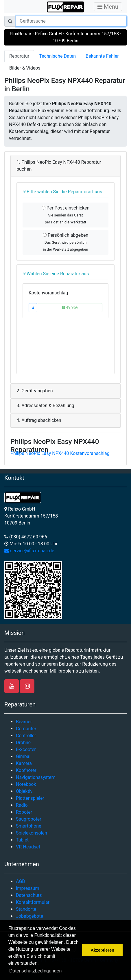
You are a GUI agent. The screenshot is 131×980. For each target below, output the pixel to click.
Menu (108, 7)
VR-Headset (28, 847)
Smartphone (29, 826)
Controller (26, 736)
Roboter (24, 812)
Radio (22, 805)
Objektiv (24, 791)
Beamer (24, 722)
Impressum (28, 888)
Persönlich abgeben (65, 242)
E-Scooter (26, 749)
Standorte (26, 909)
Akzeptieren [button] (102, 950)
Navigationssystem (36, 777)
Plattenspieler (30, 798)
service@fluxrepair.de (29, 551)
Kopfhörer (26, 770)
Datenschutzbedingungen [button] (35, 971)
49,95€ (70, 307)
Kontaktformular (33, 902)
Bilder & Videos (25, 68)
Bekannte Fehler (102, 56)
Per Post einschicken (66, 215)
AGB (20, 881)
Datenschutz (29, 895)
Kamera (24, 763)
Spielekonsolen (32, 833)
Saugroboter (29, 819)
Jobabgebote (29, 916)
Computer (26, 729)
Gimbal (23, 756)
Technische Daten (57, 56)
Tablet (22, 840)
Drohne (23, 743)
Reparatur (19, 56)
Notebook (26, 784)
